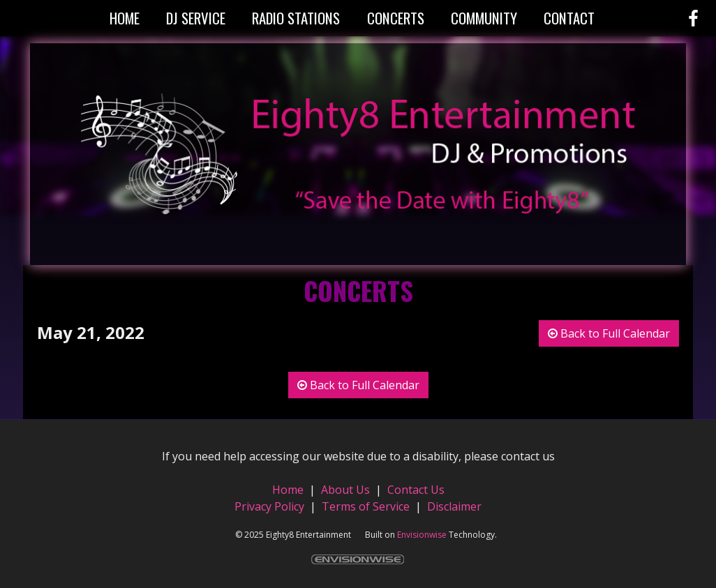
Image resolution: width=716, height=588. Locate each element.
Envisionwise (422, 535)
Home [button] (125, 18)
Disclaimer (454, 506)
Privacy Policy (269, 506)
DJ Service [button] (196, 18)
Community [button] (484, 18)
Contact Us (416, 490)
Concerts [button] (396, 18)
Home (289, 490)
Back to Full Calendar (609, 333)
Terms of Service (366, 506)
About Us (345, 490)
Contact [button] (569, 18)
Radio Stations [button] (296, 18)
